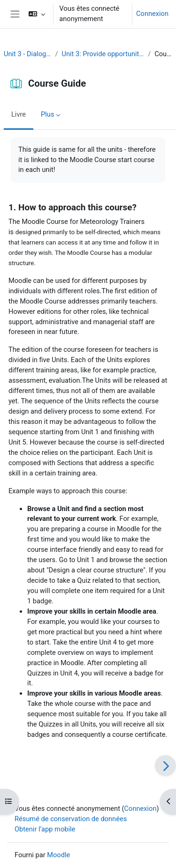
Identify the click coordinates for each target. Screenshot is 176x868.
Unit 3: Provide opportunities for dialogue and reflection (103, 54)
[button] (37, 14)
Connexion (152, 14)
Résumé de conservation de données (71, 819)
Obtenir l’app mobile (45, 829)
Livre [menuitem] (19, 114)
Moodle (58, 855)
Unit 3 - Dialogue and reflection (27, 54)
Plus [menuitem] (47, 114)
